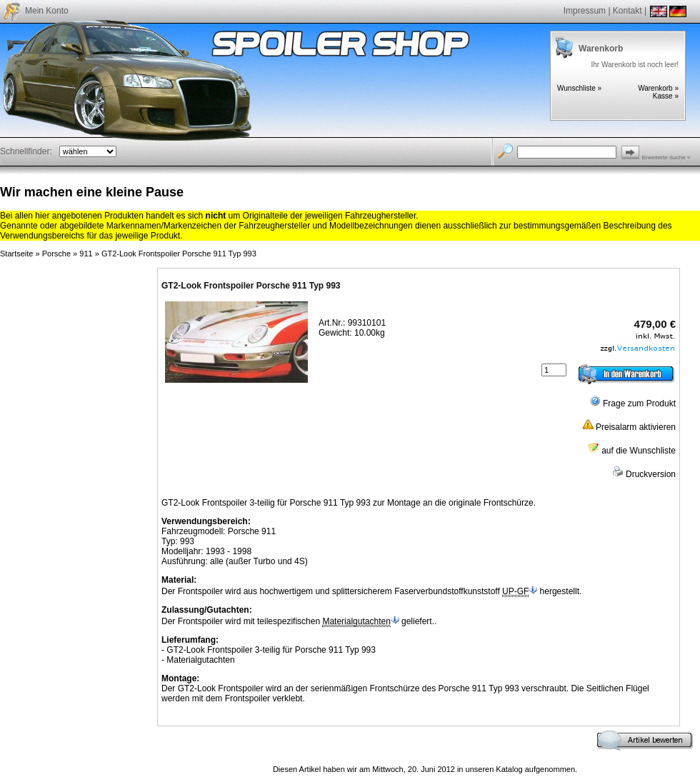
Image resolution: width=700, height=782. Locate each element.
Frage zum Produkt (632, 403)
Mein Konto (47, 11)
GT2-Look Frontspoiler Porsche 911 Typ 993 (179, 254)
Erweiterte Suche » (666, 157)
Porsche (56, 254)
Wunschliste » (579, 88)
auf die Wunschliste (632, 451)
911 (86, 254)
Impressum (585, 11)
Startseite (16, 254)
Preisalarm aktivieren (629, 427)
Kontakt (627, 11)
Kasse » (666, 96)
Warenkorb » (658, 88)
